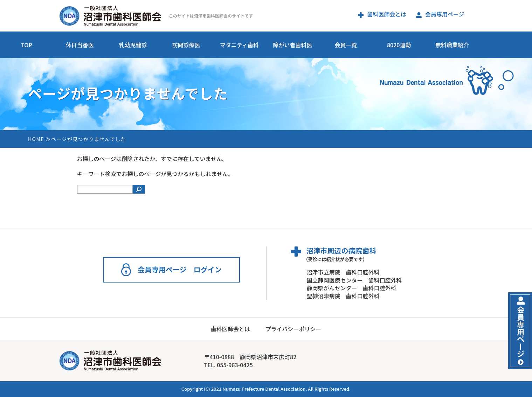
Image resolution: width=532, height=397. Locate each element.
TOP (27, 45)
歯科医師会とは (382, 14)
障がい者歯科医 (292, 45)
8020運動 (399, 45)
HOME (36, 139)
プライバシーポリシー (293, 329)
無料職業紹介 (452, 45)
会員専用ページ (440, 14)
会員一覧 (346, 45)
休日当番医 (80, 45)
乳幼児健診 (133, 45)
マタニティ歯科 (239, 45)
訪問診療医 (186, 45)
